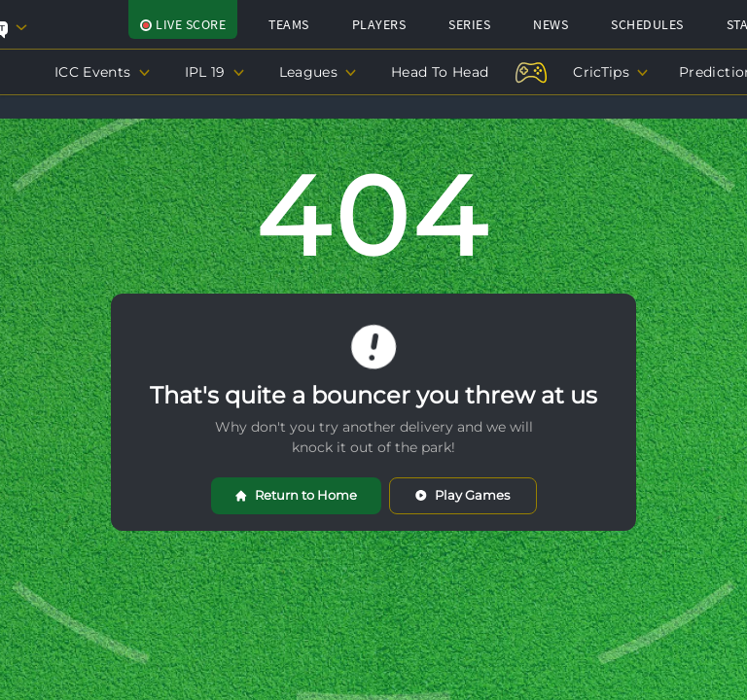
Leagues (318, 72)
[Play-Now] (531, 65)
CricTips (610, 72)
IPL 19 (214, 72)
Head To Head (440, 72)
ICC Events (102, 72)
